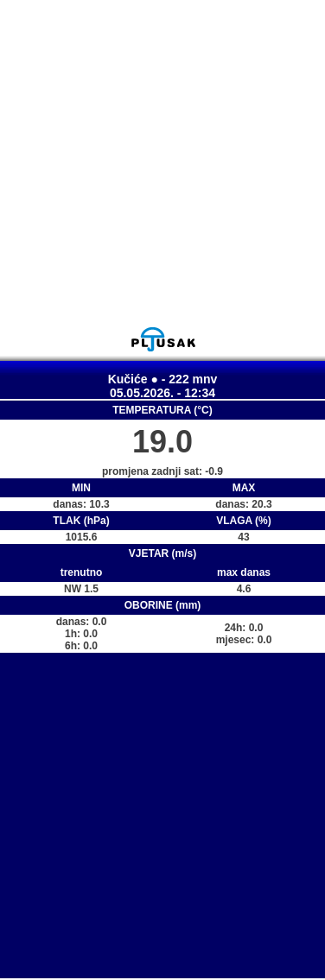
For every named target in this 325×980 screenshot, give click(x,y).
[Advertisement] (162, 163)
